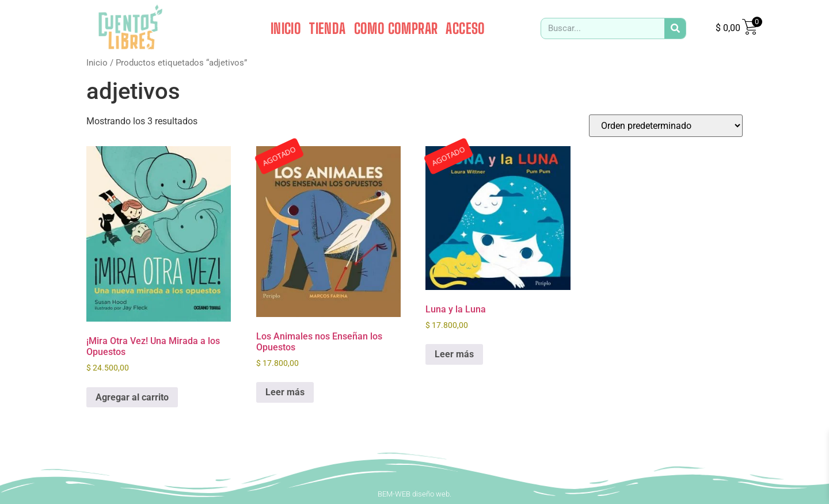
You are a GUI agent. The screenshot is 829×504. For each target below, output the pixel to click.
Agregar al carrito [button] (132, 397)
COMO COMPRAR (396, 28)
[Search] (675, 28)
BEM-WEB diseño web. (414, 494)
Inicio (97, 63)
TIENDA (327, 28)
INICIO (286, 28)
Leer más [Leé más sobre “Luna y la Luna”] (454, 354)
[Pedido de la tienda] (666, 126)
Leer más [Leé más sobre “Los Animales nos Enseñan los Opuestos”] (285, 392)
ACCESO (465, 28)
